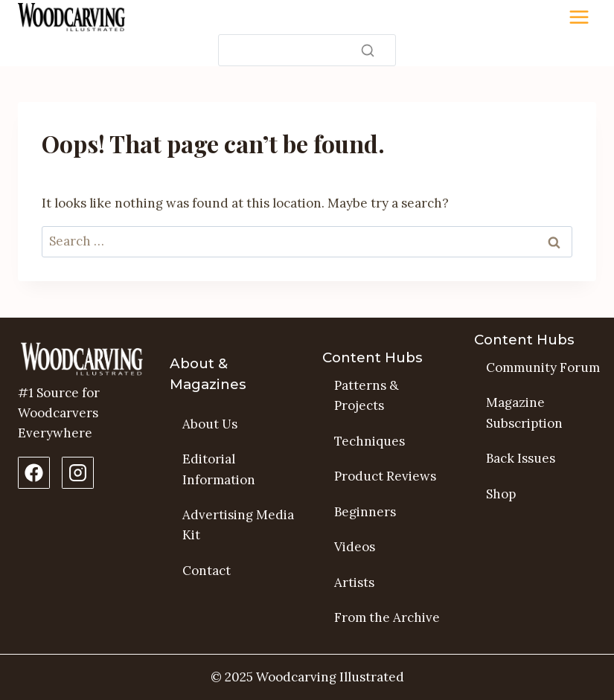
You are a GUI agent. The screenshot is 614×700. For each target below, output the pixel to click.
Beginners (365, 512)
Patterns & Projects (367, 395)
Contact (207, 571)
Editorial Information (219, 469)
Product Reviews (385, 476)
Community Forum (543, 367)
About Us (210, 424)
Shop (501, 494)
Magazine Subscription (524, 412)
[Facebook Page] (34, 473)
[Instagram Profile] (78, 473)
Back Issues (521, 458)
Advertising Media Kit (238, 525)
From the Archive (387, 617)
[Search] (307, 50)
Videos (355, 547)
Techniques (370, 441)
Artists (354, 582)
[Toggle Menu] (579, 17)
